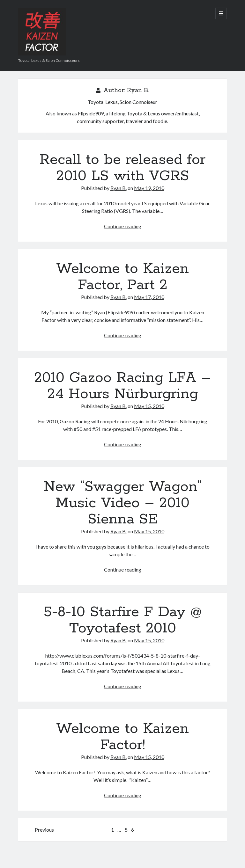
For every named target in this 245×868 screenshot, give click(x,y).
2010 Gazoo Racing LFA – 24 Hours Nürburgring (122, 386)
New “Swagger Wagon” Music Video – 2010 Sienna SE (122, 503)
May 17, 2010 (149, 297)
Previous (44, 830)
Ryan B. (119, 188)
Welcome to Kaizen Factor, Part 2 (122, 277)
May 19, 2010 (149, 188)
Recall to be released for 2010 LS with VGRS (122, 168)
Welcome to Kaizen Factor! (122, 737)
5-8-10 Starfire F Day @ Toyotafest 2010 (123, 620)
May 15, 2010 (149, 406)
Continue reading (123, 226)
